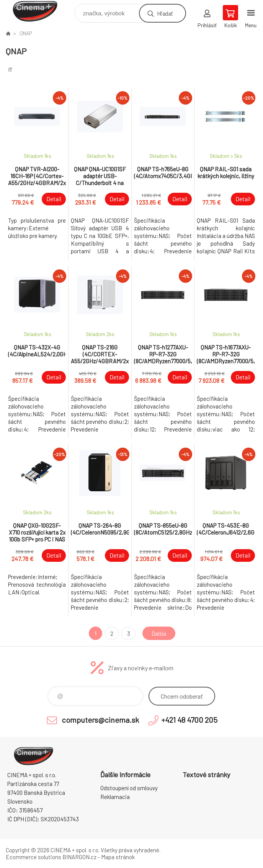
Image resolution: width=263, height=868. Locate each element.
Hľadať (165, 13)
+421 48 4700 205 (189, 720)
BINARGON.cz (79, 857)
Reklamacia (115, 797)
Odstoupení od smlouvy (129, 788)
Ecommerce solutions (33, 857)
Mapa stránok (118, 857)
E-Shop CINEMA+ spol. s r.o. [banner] (40, 11)
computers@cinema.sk (100, 720)
